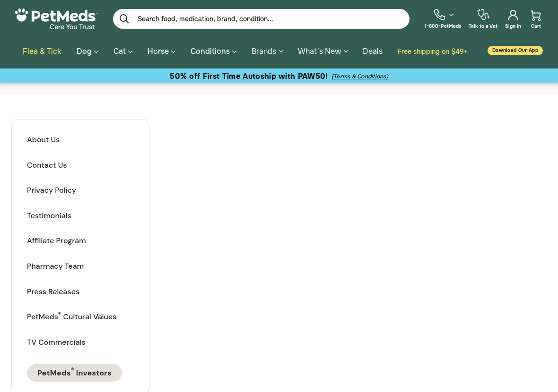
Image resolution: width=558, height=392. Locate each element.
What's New (323, 51)
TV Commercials (56, 341)
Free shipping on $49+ (433, 51)
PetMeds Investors (74, 370)
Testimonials (49, 214)
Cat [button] (123, 51)
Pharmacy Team (55, 265)
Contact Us (47, 164)
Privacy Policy (52, 189)
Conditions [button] (214, 51)
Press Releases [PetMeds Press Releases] (53, 290)
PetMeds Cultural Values (72, 315)
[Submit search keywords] (124, 19)
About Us (43, 138)
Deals (373, 51)
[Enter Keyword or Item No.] (261, 19)
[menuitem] (443, 19)
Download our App (515, 50)
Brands (267, 51)
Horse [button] (161, 51)
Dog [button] (87, 51)
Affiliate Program (57, 239)
